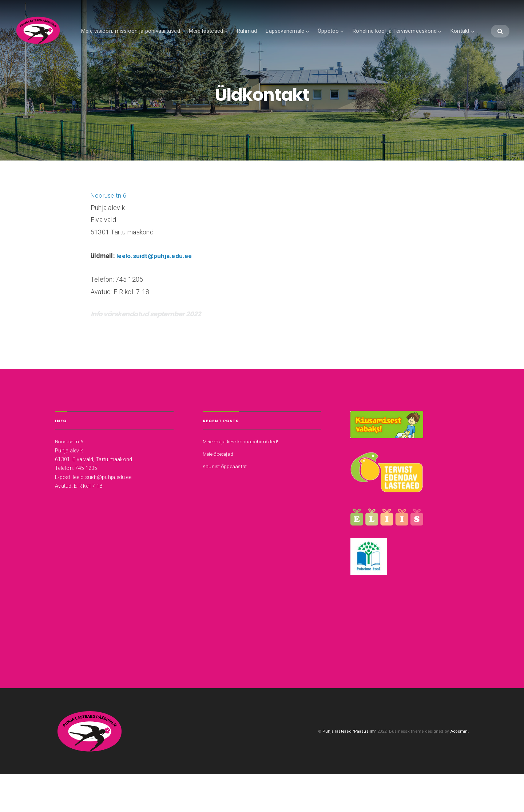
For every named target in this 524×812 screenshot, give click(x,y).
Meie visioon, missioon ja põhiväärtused (155, 39)
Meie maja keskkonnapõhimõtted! (243, 477)
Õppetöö (353, 39)
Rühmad (271, 39)
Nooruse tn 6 (109, 231)
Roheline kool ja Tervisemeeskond (419, 39)
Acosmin (459, 768)
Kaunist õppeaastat (226, 501)
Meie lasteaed (231, 39)
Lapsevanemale (309, 39)
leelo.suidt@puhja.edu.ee (155, 292)
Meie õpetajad (219, 489)
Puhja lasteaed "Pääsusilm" (348, 768)
